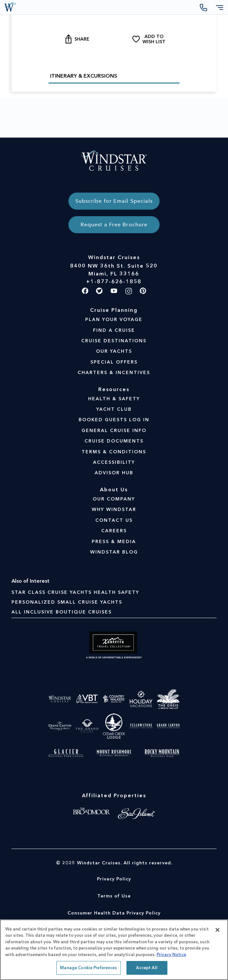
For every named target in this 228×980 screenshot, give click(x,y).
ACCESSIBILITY (114, 462)
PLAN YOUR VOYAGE (114, 320)
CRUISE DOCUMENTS (114, 441)
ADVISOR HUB (114, 473)
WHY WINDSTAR (114, 509)
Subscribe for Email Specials (114, 201)
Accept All (147, 968)
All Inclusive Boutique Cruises (62, 612)
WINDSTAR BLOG (114, 552)
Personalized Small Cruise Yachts (67, 602)
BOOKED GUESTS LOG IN (114, 420)
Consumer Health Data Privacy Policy (114, 913)
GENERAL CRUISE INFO (114, 431)
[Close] (218, 930)
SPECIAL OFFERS (114, 362)
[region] (114, 950)
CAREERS (114, 531)
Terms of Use (114, 896)
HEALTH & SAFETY (114, 399)
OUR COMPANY (114, 499)
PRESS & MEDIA (114, 542)
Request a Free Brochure (114, 225)
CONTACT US (114, 520)
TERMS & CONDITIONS (114, 452)
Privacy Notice (171, 955)
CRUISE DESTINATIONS (114, 341)
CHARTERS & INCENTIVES (114, 373)
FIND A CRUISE (114, 330)
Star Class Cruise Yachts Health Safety (75, 592)
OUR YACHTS (114, 351)
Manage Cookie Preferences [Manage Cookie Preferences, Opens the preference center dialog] (88, 968)
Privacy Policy (114, 879)
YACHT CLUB (114, 409)
